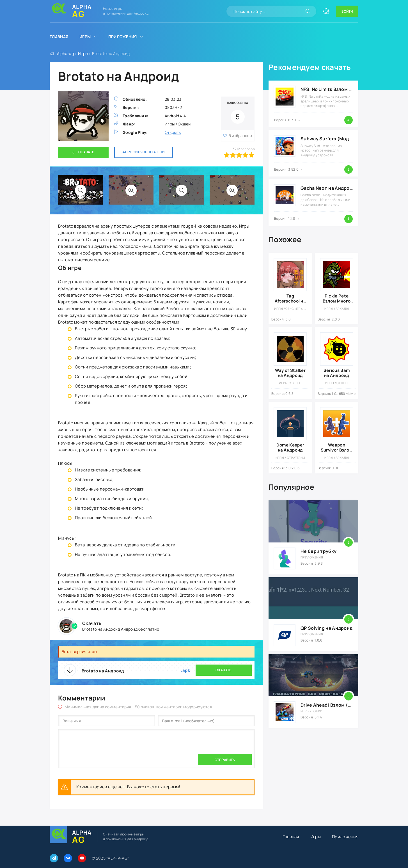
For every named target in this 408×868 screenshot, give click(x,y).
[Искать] (308, 11)
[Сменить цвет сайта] (326, 11)
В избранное (240, 136)
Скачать (86, 152)
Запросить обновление (144, 152)
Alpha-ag (65, 53)
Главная (59, 37)
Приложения (123, 37)
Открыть (173, 132)
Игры (85, 37)
